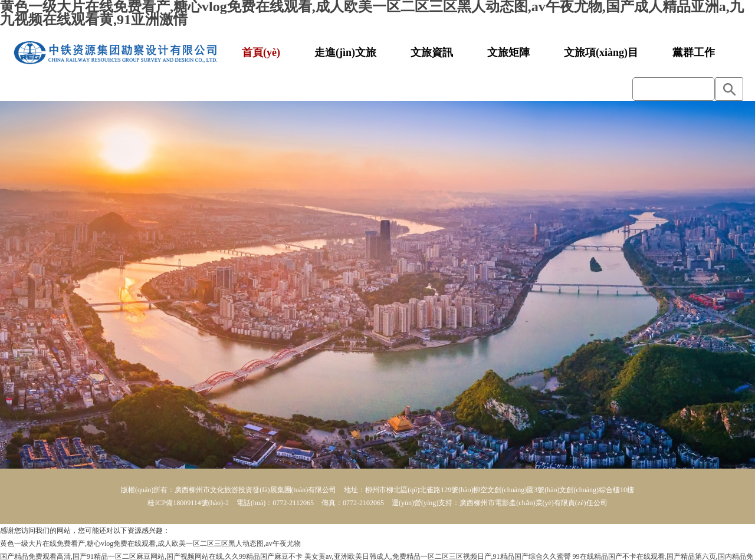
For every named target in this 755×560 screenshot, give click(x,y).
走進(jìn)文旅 (345, 52)
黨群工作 (694, 52)
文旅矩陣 (508, 52)
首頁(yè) (261, 52)
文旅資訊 (432, 52)
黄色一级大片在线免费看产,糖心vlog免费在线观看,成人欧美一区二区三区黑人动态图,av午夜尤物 (150, 543)
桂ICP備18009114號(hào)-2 (188, 503)
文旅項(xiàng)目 (601, 52)
